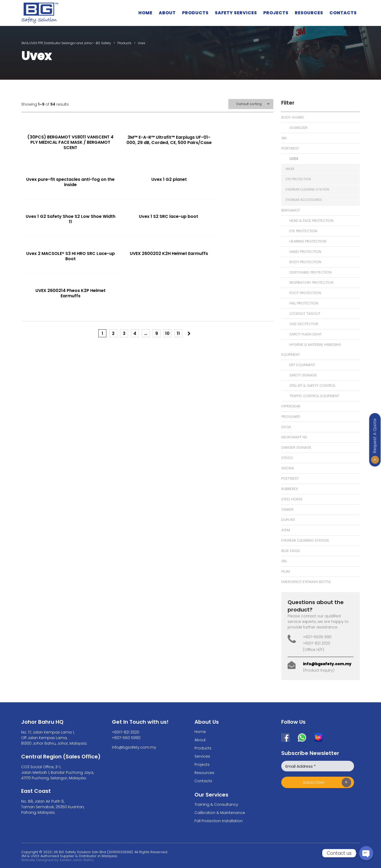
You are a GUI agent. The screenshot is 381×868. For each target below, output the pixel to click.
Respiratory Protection (311, 283)
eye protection (298, 179)
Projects (276, 13)
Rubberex (290, 489)
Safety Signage (303, 375)
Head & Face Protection (311, 221)
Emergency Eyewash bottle (306, 582)
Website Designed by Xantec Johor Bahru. (58, 860)
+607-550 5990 (126, 738)
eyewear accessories (304, 200)
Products (195, 13)
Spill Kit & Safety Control (312, 386)
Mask (290, 169)
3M (284, 138)
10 (167, 265)
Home (145, 13)
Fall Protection (304, 303)
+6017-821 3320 (126, 732)
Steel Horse (292, 499)
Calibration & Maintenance (220, 813)
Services (202, 756)
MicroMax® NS (294, 437)
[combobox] (251, 104)
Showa (288, 468)
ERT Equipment (302, 365)
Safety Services (236, 13)
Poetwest (290, 478)
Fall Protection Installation (219, 821)
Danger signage (296, 448)
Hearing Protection (308, 241)
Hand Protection (305, 252)
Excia (286, 427)
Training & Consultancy (216, 804)
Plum (285, 571)
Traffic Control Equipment (314, 396)
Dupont (288, 520)
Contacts (343, 13)
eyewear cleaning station (307, 189)
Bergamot (291, 210)
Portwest (290, 148)
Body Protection (305, 262)
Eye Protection (303, 231)
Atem (286, 530)
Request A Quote (375, 436)
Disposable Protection (310, 272)
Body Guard (293, 117)
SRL (284, 561)
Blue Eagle (291, 551)
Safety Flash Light (306, 334)
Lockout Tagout (305, 314)
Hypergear (291, 406)
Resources (309, 13)
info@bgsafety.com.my (327, 664)
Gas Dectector (304, 324)
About (167, 13)
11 (178, 265)
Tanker (287, 509)
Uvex (294, 159)
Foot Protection (305, 293)
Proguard (291, 417)
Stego (287, 458)
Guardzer (298, 128)
